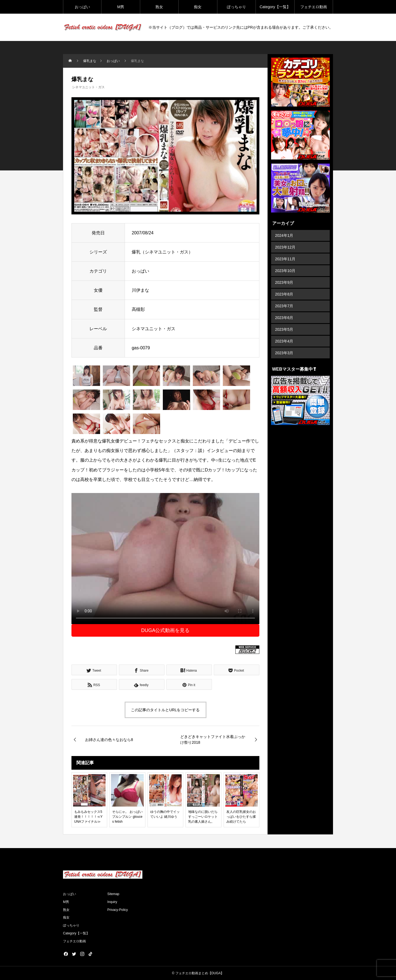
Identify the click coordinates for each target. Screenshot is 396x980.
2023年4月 (284, 341)
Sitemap (113, 894)
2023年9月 (284, 282)
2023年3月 (284, 353)
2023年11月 (285, 259)
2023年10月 (285, 271)
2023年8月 (284, 294)
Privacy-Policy (118, 910)
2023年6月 (284, 318)
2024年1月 (284, 235)
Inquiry (112, 902)
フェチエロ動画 (314, 7)
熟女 (159, 7)
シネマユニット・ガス (88, 87)
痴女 (198, 7)
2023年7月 (284, 306)
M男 (121, 7)
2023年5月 (284, 329)
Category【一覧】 (275, 7)
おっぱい (82, 7)
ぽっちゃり (236, 7)
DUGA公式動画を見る (165, 630)
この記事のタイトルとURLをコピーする (165, 710)
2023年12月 (285, 247)
